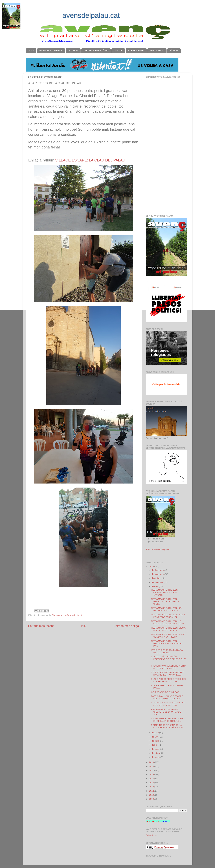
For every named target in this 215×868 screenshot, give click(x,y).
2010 (152, 795)
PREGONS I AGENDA (51, 50)
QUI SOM (73, 50)
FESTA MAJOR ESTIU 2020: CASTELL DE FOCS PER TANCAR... (165, 592)
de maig (156, 741)
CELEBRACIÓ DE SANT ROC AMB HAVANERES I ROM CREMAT (168, 674)
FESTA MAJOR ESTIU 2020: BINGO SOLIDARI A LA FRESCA (168, 636)
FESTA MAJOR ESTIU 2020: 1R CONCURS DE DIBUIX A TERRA (168, 622)
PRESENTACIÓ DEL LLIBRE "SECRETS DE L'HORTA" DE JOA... (166, 712)
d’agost (155, 586)
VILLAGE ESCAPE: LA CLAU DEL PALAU (90, 160)
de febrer (156, 753)
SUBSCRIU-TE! (136, 50)
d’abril (155, 745)
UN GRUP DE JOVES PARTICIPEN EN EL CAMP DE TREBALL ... (168, 720)
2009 (152, 799)
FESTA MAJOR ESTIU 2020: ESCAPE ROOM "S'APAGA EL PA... (167, 644)
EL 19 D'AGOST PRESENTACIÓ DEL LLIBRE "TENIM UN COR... (169, 680)
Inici (84, 626)
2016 (152, 774)
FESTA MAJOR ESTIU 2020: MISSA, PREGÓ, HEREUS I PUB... (168, 629)
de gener (156, 757)
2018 (152, 766)
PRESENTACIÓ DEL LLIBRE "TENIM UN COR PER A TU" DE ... (169, 667)
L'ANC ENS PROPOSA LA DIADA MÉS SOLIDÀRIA (167, 651)
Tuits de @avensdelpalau (158, 549)
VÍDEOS (174, 50)
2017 (152, 770)
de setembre (158, 582)
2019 (152, 762)
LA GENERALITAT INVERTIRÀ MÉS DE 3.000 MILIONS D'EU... (168, 704)
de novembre (158, 574)
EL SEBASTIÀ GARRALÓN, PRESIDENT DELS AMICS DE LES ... (169, 659)
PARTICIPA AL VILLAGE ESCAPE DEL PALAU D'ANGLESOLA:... (167, 697)
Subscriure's (152, 835)
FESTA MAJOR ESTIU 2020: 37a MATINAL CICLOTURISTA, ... (167, 609)
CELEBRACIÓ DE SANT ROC (165, 692)
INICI (31, 50)
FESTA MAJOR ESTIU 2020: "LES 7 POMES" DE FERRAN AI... (168, 616)
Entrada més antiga (126, 626)
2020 (152, 567)
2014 (152, 783)
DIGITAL (118, 50)
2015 (152, 779)
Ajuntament (57, 615)
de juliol (156, 733)
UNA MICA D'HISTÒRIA (96, 50)
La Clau (67, 615)
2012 (152, 791)
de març (156, 749)
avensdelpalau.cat (91, 15)
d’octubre (156, 578)
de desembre (158, 570)
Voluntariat (77, 615)
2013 (152, 787)
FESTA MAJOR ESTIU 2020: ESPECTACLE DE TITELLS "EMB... (165, 602)
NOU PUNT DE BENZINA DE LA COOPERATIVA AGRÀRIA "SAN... (168, 726)
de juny (155, 737)
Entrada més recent (41, 626)
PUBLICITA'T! (157, 50)
